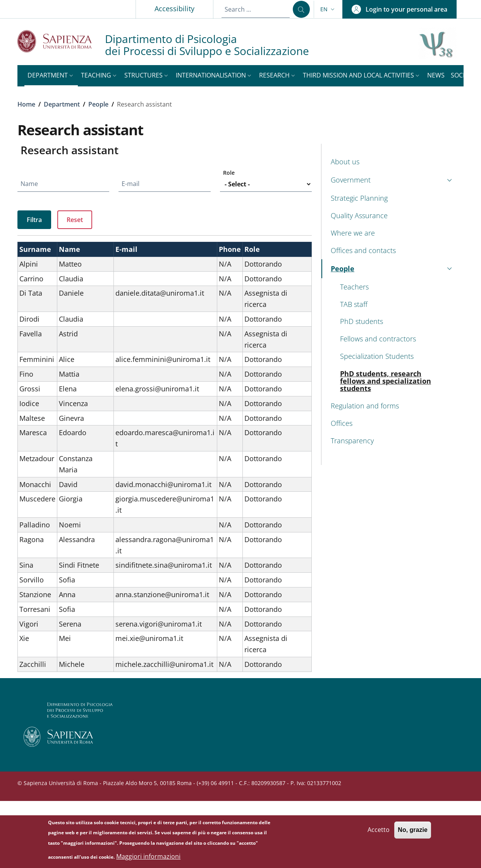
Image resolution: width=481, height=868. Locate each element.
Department (62, 104)
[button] (328, 9)
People (98, 104)
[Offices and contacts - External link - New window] (393, 251)
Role (229, 173)
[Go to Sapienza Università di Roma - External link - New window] (61, 41)
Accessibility (174, 9)
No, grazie (412, 832)
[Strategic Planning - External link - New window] (393, 198)
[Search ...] (301, 9)
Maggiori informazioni (148, 858)
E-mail (131, 184)
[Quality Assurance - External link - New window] (393, 216)
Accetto (379, 832)
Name (29, 184)
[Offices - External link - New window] (393, 423)
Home (26, 104)
